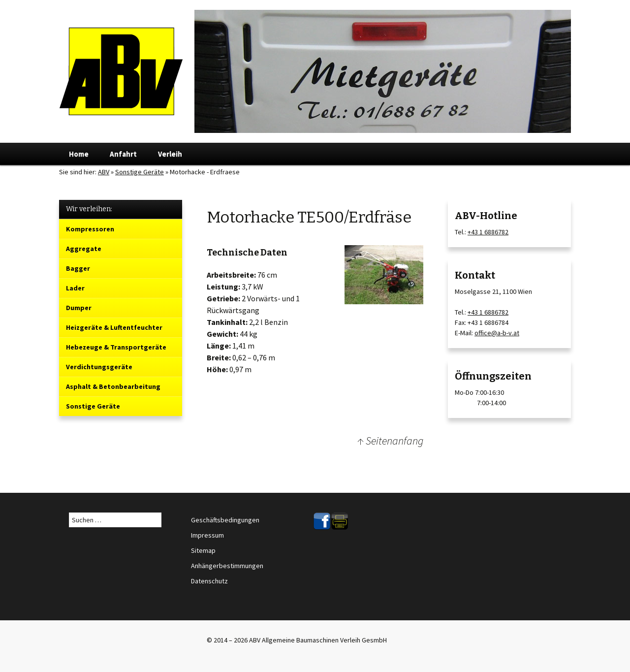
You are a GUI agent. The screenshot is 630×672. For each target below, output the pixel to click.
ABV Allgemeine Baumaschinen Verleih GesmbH (318, 640)
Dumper (79, 308)
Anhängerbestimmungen (227, 566)
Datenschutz (209, 581)
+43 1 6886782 (488, 232)
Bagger (78, 268)
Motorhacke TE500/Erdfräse (309, 217)
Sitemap (203, 550)
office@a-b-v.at (497, 333)
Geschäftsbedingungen (225, 520)
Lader (75, 288)
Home (79, 154)
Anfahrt (123, 154)
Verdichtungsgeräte (99, 367)
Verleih (170, 154)
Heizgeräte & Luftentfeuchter (114, 327)
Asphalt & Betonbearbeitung (113, 386)
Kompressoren (90, 229)
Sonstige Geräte (93, 406)
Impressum (207, 535)
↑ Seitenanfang (390, 441)
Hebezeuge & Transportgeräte (116, 347)
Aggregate (84, 249)
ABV (104, 172)
